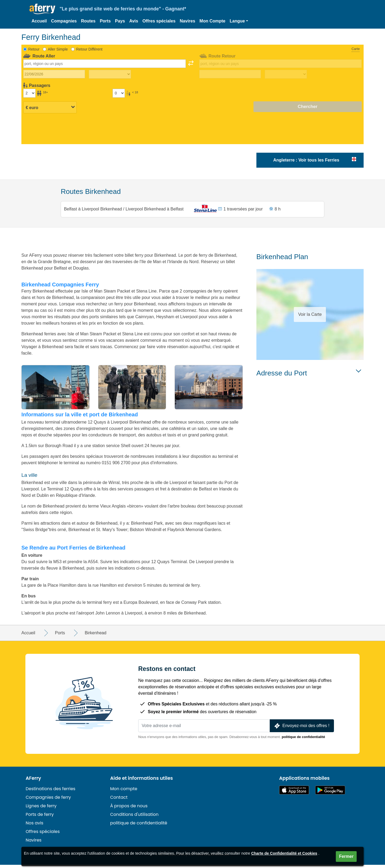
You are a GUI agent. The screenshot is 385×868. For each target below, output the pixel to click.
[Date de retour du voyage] (230, 74)
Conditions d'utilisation (134, 818)
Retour (34, 49)
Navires (187, 21)
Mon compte (124, 792)
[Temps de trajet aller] (110, 74)
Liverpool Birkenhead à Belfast (155, 210)
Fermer (346, 856)
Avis (134, 21)
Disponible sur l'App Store (294, 793)
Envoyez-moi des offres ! (301, 729)
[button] (239, 21)
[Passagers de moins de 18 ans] (119, 93)
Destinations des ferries (51, 792)
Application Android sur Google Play (330, 793)
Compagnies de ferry (48, 800)
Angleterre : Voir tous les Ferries (306, 160)
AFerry (33, 781)
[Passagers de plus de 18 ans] (29, 93)
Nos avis (34, 826)
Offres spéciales (159, 21)
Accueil (39, 21)
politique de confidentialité (303, 740)
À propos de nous (129, 809)
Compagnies (64, 21)
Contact (119, 800)
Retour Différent (89, 49)
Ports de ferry (40, 818)
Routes (88, 21)
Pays (120, 21)
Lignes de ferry (41, 809)
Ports (105, 21)
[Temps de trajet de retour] (286, 74)
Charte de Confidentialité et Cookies (284, 853)
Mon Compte (212, 21)
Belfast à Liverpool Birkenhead (94, 210)
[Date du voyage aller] (54, 74)
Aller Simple (58, 49)
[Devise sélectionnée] (50, 107)
